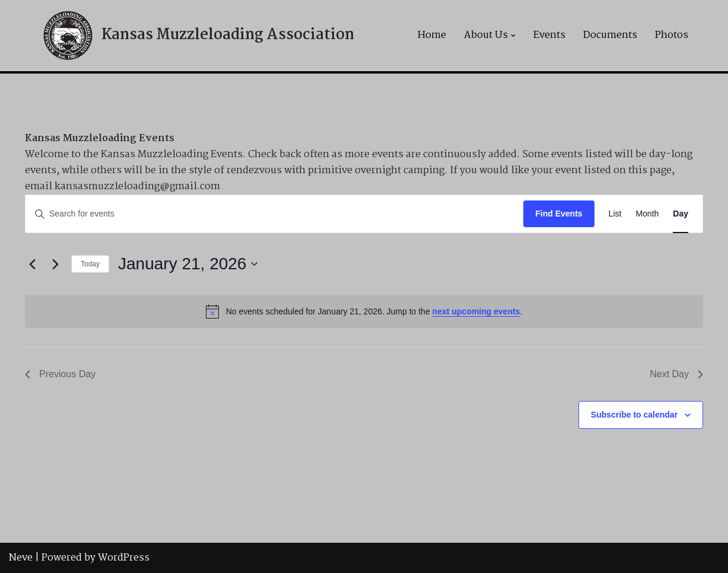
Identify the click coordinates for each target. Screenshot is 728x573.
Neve (21, 558)
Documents (610, 36)
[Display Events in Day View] (681, 214)
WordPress (124, 558)
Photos (672, 36)
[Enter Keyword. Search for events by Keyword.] (274, 214)
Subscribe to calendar (634, 415)
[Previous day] (32, 264)
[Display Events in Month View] (647, 214)
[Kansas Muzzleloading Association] (197, 36)
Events (549, 36)
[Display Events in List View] (615, 214)
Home (432, 36)
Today (90, 264)
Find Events (559, 214)
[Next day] (55, 264)
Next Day (676, 374)
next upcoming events (476, 311)
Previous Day (60, 374)
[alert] (364, 311)
